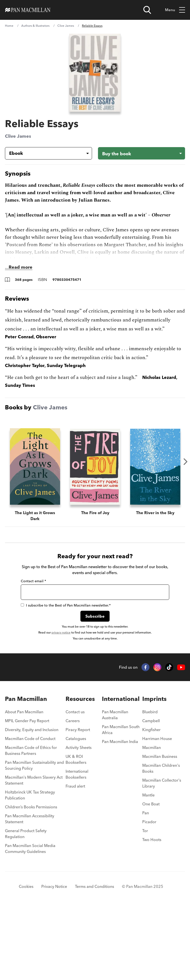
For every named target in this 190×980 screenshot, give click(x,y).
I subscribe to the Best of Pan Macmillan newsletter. (66, 677)
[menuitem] (35, 785)
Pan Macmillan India (120, 813)
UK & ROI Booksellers (76, 831)
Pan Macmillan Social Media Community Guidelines (30, 920)
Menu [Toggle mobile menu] (175, 10)
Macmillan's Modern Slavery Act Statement (34, 852)
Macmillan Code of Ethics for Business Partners (31, 822)
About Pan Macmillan (24, 784)
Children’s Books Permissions (31, 879)
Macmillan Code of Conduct (30, 810)
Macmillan (152, 819)
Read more (21, 267)
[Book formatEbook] (45, 153)
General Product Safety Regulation (26, 905)
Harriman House (157, 810)
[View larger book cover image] (95, 73)
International (121, 771)
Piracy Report (78, 801)
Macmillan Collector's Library (162, 855)
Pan (146, 885)
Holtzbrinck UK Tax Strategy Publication (30, 867)
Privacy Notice (54, 958)
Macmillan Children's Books (161, 840)
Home (9, 26)
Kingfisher (151, 801)
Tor (145, 902)
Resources (80, 771)
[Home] (28, 10)
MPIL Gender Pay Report (27, 793)
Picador (149, 894)
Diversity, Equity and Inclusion (32, 801)
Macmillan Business (160, 828)
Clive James (66, 26)
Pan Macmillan (26, 771)
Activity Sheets (79, 819)
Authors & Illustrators (35, 26)
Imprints (154, 771)
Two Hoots (152, 911)
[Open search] (147, 10)
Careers (73, 793)
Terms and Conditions (95, 958)
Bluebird (150, 784)
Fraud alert (75, 858)
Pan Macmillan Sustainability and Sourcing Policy (34, 837)
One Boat (151, 876)
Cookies (26, 958)
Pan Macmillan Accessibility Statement (30, 891)
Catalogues (76, 810)
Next (186, 462)
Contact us (75, 784)
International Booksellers (77, 846)
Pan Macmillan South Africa (121, 801)
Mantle (148, 867)
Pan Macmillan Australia (115, 787)
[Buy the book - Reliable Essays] (142, 153)
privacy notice (61, 704)
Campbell (151, 793)
